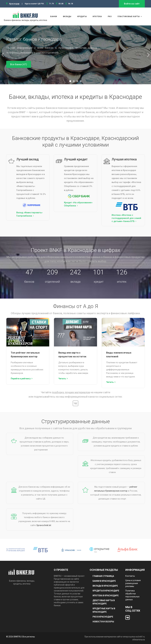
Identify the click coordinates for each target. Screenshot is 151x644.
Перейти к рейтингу (21, 379)
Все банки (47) (19, 64)
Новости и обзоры (103, 622)
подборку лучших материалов (71, 392)
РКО (110, 16)
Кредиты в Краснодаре (106, 591)
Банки (54, 16)
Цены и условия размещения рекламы (133, 583)
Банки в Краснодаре (104, 581)
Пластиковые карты (129, 16)
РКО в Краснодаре (103, 617)
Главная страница (103, 576)
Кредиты (82, 16)
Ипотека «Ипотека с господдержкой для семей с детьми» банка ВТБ (126, 218)
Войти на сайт (132, 4)
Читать (62, 379)
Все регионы (29, 637)
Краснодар (14, 4)
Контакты (130, 576)
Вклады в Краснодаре (105, 586)
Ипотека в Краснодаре (106, 596)
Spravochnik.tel (44, 525)
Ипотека (97, 16)
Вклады (67, 16)
